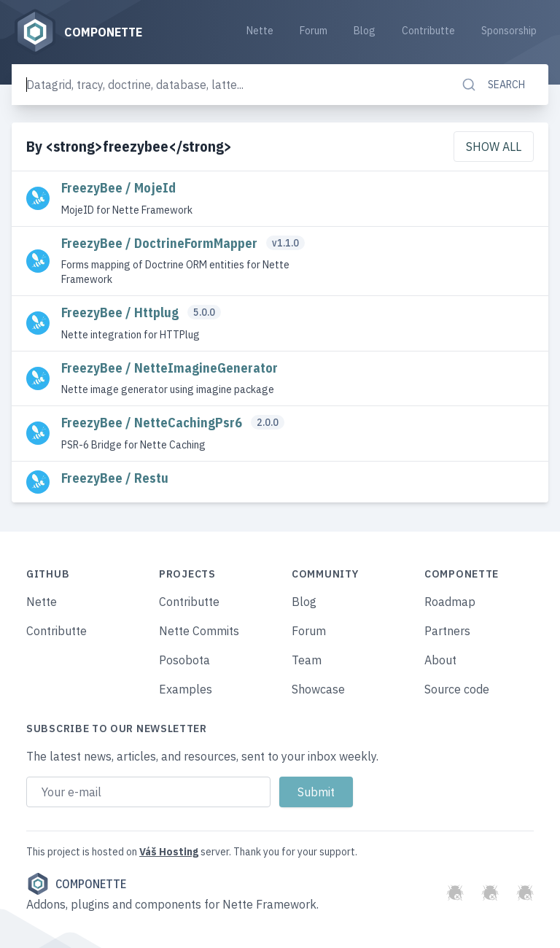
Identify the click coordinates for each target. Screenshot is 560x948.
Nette (260, 31)
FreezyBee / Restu (115, 478)
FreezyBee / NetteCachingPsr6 (153, 423)
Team (307, 660)
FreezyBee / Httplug (121, 312)
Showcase (318, 689)
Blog (365, 31)
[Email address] (148, 792)
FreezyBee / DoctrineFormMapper (161, 243)
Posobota (184, 660)
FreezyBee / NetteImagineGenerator (170, 368)
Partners (447, 631)
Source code (457, 689)
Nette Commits (199, 631)
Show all (494, 147)
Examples (186, 689)
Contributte (428, 31)
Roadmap (450, 602)
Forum (314, 31)
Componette (76, 884)
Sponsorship (509, 31)
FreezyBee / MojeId (118, 188)
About (440, 660)
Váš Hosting (169, 852)
